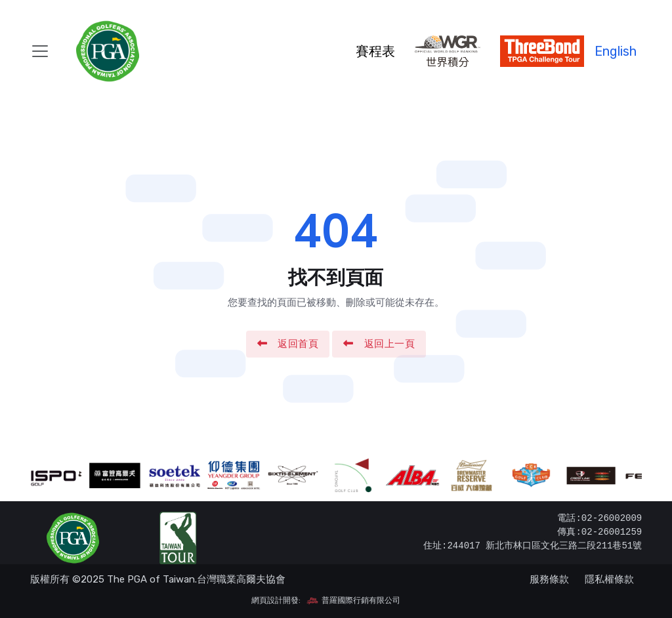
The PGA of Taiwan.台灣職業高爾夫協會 (196, 579)
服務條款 (549, 579)
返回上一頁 (379, 344)
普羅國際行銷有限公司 (353, 600)
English (616, 51)
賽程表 (375, 51)
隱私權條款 (609, 579)
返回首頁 (288, 344)
